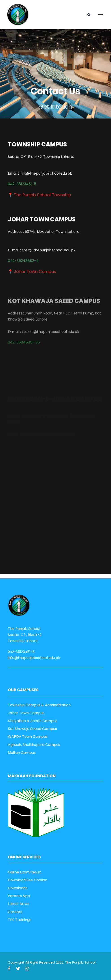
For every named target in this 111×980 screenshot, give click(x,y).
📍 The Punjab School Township (39, 195)
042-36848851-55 (24, 349)
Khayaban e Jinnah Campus (33, 721)
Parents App (19, 896)
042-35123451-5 (22, 184)
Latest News (18, 904)
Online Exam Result (25, 872)
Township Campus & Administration (39, 705)
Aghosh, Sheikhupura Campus (34, 745)
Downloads (18, 888)
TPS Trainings (20, 920)
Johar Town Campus (26, 713)
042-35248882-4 (23, 258)
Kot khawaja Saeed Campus (32, 729)
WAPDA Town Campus (28, 737)
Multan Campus (22, 753)
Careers (15, 912)
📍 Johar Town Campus (32, 269)
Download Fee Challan (28, 880)
